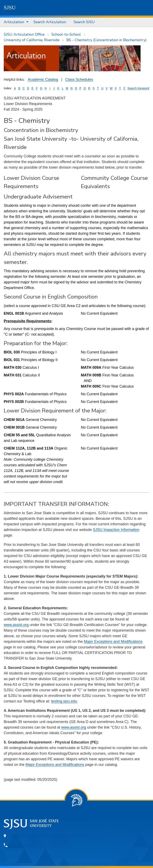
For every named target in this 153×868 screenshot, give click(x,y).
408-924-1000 (23, 845)
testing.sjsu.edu (64, 701)
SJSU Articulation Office (24, 34)
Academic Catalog (43, 80)
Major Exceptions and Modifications (113, 642)
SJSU (10, 8)
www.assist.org (16, 625)
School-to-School (66, 34)
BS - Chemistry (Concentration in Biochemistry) (106, 40)
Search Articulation (50, 22)
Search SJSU (84, 22)
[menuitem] (15, 22)
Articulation (14, 22)
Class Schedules (79, 80)
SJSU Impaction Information (116, 530)
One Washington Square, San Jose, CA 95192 (48, 836)
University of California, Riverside (32, 40)
